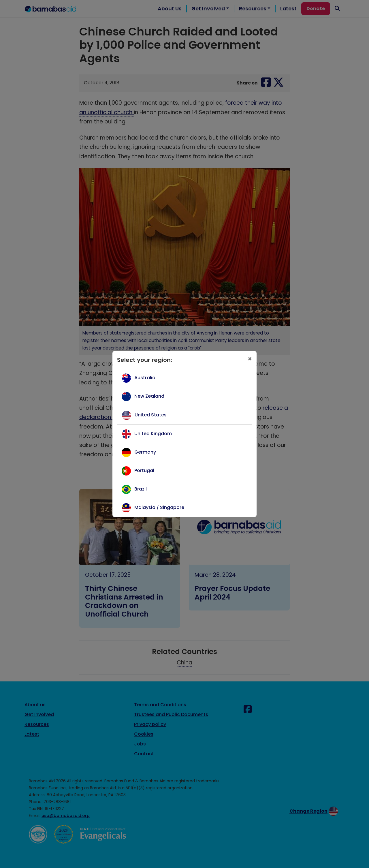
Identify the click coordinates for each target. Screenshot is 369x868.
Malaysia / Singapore (159, 507)
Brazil (141, 489)
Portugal (144, 470)
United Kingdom (153, 434)
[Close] (250, 359)
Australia (145, 378)
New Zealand (149, 396)
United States (151, 415)
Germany (145, 452)
